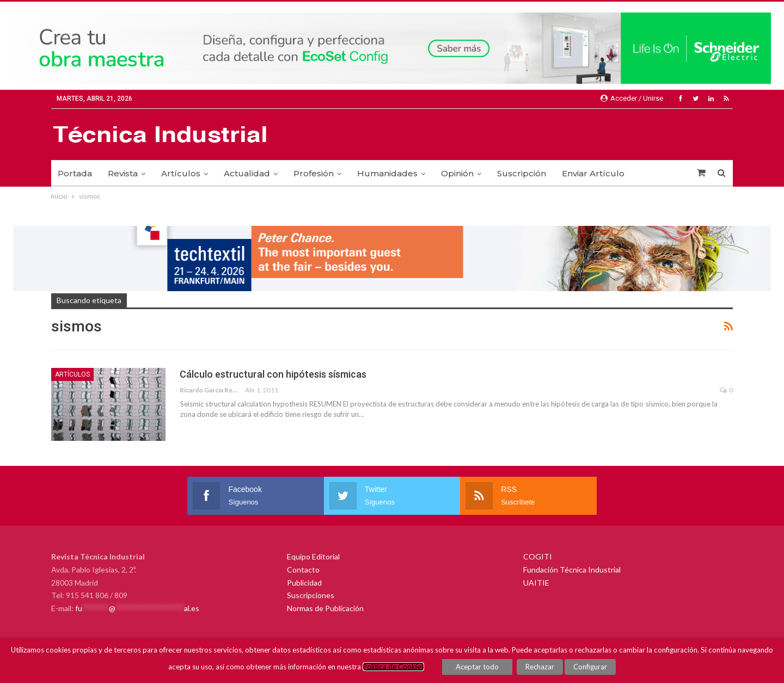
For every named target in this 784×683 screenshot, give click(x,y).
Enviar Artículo (593, 173)
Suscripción (522, 173)
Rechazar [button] (540, 667)
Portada (75, 173)
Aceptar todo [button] (477, 667)
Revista (123, 173)
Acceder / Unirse (632, 98)
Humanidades (387, 173)
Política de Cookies (393, 667)
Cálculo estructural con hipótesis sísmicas (273, 374)
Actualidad (247, 173)
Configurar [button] (590, 667)
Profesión (314, 173)
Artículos (181, 173)
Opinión (457, 173)
